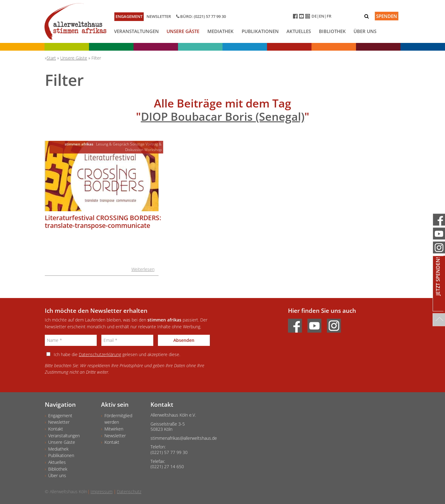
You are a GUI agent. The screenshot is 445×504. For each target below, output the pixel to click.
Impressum (102, 491)
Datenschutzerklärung (100, 354)
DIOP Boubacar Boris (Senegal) (223, 117)
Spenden (387, 16)
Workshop (153, 150)
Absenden (184, 340)
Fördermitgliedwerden (118, 419)
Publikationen (260, 31)
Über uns (365, 31)
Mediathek (220, 31)
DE (314, 16)
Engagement (129, 16)
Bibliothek (332, 31)
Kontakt (56, 429)
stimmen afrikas (79, 144)
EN (322, 16)
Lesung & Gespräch (113, 144)
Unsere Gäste (183, 31)
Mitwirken (114, 429)
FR (329, 16)
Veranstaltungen (136, 31)
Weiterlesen (143, 269)
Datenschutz (129, 491)
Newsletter (159, 16)
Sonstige (137, 144)
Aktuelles (299, 31)
